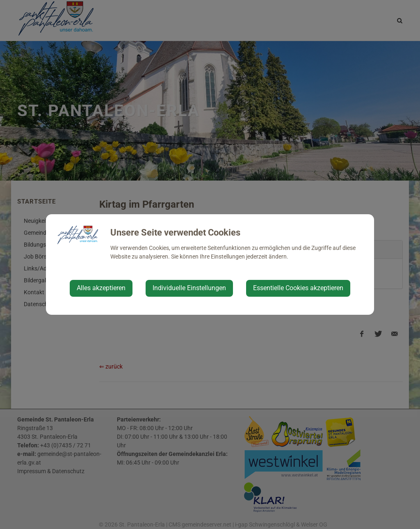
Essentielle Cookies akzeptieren (298, 288)
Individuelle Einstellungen (189, 288)
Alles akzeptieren (101, 288)
